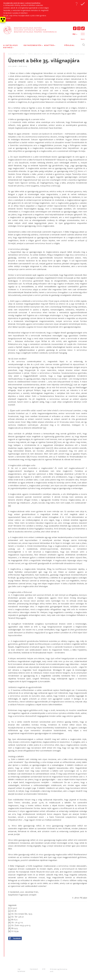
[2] (40, 180)
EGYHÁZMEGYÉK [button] (33, 45)
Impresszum (34, 969)
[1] (76, 171)
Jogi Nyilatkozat (21, 970)
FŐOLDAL (70, 45)
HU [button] (75, 34)
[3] (59, 186)
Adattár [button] (50, 45)
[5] (45, 428)
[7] (52, 448)
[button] (76, 4)
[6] (55, 442)
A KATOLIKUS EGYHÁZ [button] (11, 46)
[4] (71, 385)
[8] (28, 457)
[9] (10, 506)
